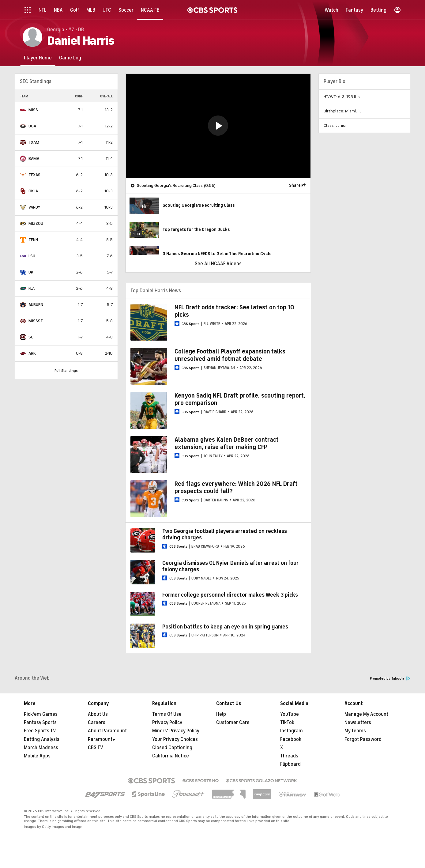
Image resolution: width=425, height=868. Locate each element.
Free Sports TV (40, 731)
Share (295, 185)
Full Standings (66, 371)
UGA (32, 126)
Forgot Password (363, 739)
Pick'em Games (41, 714)
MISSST (36, 321)
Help (221, 714)
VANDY (34, 207)
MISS (33, 110)
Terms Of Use (167, 714)
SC (31, 337)
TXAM (34, 142)
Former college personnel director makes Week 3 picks (230, 595)
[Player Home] (38, 58)
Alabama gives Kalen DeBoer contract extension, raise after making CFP (227, 443)
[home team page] (23, 110)
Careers (97, 723)
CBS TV (96, 748)
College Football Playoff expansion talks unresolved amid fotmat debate (230, 355)
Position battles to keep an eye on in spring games (225, 627)
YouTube (290, 714)
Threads (289, 756)
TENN (33, 240)
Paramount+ (102, 739)
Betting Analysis (42, 739)
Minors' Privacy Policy (176, 731)
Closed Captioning (172, 748)
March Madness (41, 748)
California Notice (171, 756)
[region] (218, 126)
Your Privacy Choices (175, 739)
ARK (32, 353)
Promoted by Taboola (390, 679)
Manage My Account (366, 714)
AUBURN (36, 305)
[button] (218, 126)
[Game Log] (70, 58)
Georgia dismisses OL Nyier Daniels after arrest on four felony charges (230, 566)
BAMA (34, 159)
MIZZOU (36, 223)
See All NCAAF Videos (218, 264)
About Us (98, 714)
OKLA (33, 191)
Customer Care (233, 723)
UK (31, 272)
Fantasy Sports (40, 723)
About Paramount (107, 731)
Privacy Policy (167, 723)
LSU (32, 256)
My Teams (355, 731)
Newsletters (358, 723)
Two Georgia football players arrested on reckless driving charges (225, 534)
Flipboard (290, 764)
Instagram (291, 731)
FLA (32, 288)
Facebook (291, 739)
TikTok (287, 723)
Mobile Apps (37, 756)
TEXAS (34, 175)
